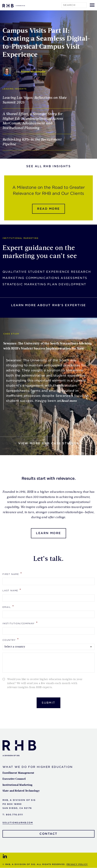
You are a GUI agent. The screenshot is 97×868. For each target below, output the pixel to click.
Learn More (48, 533)
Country (11, 640)
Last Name (12, 590)
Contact (48, 834)
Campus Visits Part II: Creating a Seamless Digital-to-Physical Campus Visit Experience (46, 43)
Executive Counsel (14, 779)
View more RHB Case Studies (48, 443)
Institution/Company (20, 623)
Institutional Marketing (17, 785)
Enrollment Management (18, 773)
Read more (48, 209)
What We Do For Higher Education (38, 767)
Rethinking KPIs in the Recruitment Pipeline (32, 142)
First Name (12, 574)
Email (8, 607)
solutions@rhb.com (18, 823)
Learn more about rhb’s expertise (48, 305)
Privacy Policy (77, 864)
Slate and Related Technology (21, 791)
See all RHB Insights (48, 166)
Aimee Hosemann (33, 72)
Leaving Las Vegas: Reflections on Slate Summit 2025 (34, 100)
